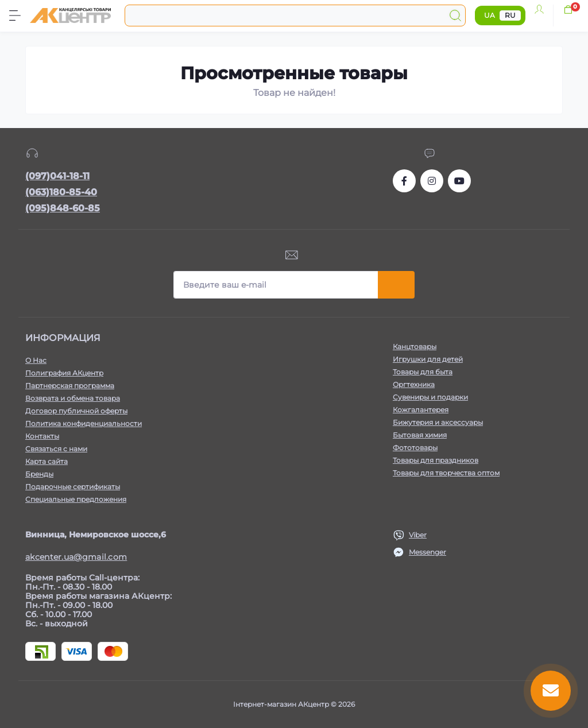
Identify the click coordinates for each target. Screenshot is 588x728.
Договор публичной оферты (76, 411)
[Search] (455, 16)
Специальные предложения (76, 499)
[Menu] (15, 16)
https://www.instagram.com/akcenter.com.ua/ (432, 181)
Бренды (39, 474)
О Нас (36, 360)
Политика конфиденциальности (84, 423)
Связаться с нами (56, 449)
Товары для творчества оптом (446, 473)
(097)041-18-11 (57, 176)
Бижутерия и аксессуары (438, 422)
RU (510, 15)
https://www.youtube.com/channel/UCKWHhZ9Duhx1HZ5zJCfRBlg (459, 181)
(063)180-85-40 (61, 192)
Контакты (42, 436)
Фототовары (415, 448)
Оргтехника (414, 384)
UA (490, 15)
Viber (418, 535)
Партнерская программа (70, 386)
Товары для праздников (436, 460)
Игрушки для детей (428, 359)
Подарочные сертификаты (73, 487)
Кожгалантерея (421, 410)
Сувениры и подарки (430, 397)
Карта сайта (47, 461)
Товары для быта (423, 372)
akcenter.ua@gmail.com (76, 557)
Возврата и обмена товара (73, 398)
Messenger (428, 552)
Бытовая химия (420, 435)
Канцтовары (415, 346)
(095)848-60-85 (63, 208)
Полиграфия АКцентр (64, 373)
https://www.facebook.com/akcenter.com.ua (404, 181)
